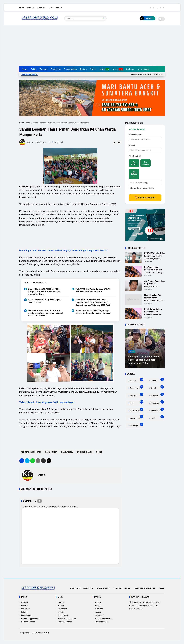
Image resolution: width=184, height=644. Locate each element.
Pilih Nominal (135, 156)
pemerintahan (157, 410)
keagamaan (157, 402)
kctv (136, 402)
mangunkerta (66, 452)
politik (157, 417)
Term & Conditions (122, 588)
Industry (24, 612)
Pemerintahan (70, 69)
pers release (136, 417)
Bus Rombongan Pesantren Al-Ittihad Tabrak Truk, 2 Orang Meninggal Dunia (153, 270)
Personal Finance (28, 622)
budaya (136, 395)
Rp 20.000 (134, 163)
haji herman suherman (31, 452)
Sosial (28, 123)
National (25, 602)
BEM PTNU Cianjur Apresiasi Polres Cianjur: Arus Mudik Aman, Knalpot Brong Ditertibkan (44, 292)
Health (104, 69)
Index (51, 7)
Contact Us (42, 7)
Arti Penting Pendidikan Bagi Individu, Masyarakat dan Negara (155, 284)
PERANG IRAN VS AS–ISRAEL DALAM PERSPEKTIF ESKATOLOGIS (93, 290)
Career (162, 588)
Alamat (132, 145)
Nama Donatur (135, 134)
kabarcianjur (51, 452)
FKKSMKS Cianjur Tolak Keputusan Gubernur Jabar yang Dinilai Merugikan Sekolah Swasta (154, 256)
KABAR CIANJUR (42, 633)
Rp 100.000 (134, 174)
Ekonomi (43, 69)
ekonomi (157, 395)
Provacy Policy (103, 588)
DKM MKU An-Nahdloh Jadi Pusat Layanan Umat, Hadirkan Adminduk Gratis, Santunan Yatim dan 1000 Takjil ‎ (93, 302)
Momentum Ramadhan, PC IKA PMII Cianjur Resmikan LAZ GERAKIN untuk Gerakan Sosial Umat (46, 313)
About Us (30, 7)
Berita (83, 69)
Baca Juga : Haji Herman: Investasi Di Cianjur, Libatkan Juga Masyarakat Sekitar (63, 250)
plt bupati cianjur (84, 452)
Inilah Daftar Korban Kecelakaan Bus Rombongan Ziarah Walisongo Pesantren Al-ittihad (154, 312)
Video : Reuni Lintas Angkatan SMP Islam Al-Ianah (47, 402)
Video (93, 69)
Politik (33, 69)
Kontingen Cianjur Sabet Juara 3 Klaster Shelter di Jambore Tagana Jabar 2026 (144, 360)
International (143, 69)
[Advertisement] (92, 46)
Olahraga (130, 69)
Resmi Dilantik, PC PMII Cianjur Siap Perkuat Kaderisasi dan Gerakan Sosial (93, 312)
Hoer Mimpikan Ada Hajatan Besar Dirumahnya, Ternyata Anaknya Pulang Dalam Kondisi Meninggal (154, 298)
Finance (24, 605)
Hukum (136, 380)
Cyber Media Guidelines (144, 588)
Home (22, 7)
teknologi (136, 425)
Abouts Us (75, 588)
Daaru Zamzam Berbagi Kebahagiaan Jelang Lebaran (45, 301)
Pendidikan (56, 69)
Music (118, 69)
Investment (26, 609)
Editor (59, 7)
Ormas (157, 380)
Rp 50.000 (146, 163)
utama (132, 352)
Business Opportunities (30, 619)
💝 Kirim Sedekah (145, 198)
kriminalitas (136, 410)
